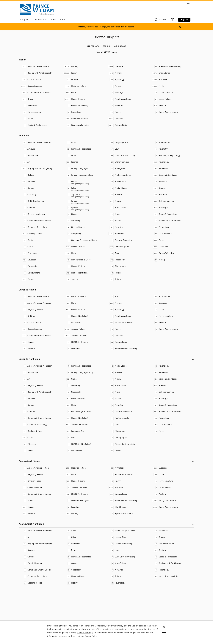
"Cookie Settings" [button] (85, 633)
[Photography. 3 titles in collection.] (128, 438)
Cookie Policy (91, 636)
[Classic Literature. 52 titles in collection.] (41, 488)
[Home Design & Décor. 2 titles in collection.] (128, 531)
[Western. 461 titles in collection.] (172, 106)
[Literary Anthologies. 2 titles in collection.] (85, 501)
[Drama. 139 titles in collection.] (41, 99)
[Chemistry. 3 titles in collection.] (41, 195)
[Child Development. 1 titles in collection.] (41, 201)
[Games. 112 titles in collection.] (85, 379)
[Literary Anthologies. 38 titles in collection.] (85, 125)
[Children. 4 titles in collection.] (41, 208)
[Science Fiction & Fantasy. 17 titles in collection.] (128, 349)
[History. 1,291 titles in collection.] (85, 253)
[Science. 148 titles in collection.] (172, 386)
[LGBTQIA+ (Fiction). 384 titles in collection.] (85, 119)
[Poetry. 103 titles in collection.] (128, 112)
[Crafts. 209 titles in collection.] (41, 438)
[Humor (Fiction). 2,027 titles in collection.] (85, 99)
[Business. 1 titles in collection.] (41, 550)
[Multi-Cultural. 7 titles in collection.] (128, 563)
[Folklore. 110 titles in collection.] (41, 514)
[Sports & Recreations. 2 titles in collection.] (172, 557)
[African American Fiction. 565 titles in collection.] (41, 67)
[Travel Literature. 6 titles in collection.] (172, 316)
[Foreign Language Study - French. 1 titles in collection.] (85, 182)
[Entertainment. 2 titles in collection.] (41, 106)
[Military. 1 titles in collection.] (128, 379)
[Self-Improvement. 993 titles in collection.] (172, 201)
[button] (160, 20)
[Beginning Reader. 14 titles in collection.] (41, 310)
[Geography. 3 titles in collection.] (85, 234)
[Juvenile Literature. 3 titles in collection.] (85, 488)
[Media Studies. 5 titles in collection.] (128, 366)
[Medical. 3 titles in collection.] (128, 373)
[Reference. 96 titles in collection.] (172, 169)
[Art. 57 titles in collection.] (41, 162)
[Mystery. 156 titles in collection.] (85, 514)
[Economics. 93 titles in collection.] (41, 253)
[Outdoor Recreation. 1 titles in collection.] (128, 240)
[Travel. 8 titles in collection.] (172, 431)
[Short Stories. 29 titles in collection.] (128, 507)
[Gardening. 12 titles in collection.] (85, 221)
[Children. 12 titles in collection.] (41, 412)
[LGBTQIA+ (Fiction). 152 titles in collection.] (85, 494)
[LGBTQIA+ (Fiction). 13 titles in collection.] (85, 342)
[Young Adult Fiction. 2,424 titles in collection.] (172, 501)
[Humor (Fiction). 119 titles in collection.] (85, 481)
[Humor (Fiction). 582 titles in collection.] (85, 310)
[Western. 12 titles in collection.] (172, 323)
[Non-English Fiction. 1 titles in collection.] (128, 316)
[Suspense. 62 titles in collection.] (172, 303)
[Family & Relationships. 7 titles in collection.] (85, 366)
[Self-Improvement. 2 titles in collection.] (172, 392)
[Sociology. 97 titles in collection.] (172, 399)
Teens (63, 20)
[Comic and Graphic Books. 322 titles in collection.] (41, 336)
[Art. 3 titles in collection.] (41, 537)
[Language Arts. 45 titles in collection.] (85, 431)
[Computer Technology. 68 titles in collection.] (41, 227)
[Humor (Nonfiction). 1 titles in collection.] (85, 106)
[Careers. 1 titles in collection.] (41, 557)
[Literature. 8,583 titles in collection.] (128, 67)
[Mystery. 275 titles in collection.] (128, 303)
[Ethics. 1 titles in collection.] (41, 451)
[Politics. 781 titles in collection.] (128, 279)
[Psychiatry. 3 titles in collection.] (172, 149)
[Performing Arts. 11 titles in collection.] (128, 418)
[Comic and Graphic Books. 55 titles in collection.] (41, 494)
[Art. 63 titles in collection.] (41, 379)
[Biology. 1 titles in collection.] (41, 175)
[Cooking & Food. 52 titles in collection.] (41, 431)
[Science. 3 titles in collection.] (172, 537)
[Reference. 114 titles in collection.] (172, 373)
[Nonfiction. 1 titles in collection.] (128, 106)
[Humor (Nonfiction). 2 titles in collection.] (128, 544)
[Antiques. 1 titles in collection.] (41, 149)
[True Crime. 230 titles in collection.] (172, 247)
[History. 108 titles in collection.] (85, 405)
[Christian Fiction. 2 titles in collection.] (41, 481)
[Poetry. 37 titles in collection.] (128, 329)
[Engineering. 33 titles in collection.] (41, 266)
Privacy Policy (116, 626)
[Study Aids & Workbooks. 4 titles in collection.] (172, 221)
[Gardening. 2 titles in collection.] (85, 386)
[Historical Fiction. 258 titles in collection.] (85, 468)
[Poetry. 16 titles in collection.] (128, 481)
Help (188, 4)
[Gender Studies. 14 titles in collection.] (85, 227)
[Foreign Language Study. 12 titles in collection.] (85, 175)
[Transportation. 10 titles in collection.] (172, 234)
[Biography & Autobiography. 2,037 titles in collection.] (41, 169)
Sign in (184, 20)
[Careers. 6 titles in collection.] (41, 405)
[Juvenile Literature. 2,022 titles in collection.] (85, 336)
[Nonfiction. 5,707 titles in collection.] (128, 234)
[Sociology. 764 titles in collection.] (172, 208)
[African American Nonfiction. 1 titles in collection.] (41, 303)
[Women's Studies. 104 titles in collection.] (172, 253)
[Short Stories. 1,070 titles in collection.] (172, 73)
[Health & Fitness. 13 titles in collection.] (85, 576)
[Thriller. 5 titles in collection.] (172, 310)
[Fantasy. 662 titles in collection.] (41, 342)
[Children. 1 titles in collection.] (41, 316)
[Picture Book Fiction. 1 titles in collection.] (128, 475)
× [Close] (164, 628)
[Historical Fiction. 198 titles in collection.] (85, 297)
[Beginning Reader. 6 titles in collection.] (41, 386)
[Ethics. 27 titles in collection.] (85, 143)
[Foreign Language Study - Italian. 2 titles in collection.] (85, 188)
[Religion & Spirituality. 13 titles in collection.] (172, 379)
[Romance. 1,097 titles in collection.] (128, 488)
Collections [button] (40, 20)
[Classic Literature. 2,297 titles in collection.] (41, 86)
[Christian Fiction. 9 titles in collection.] (41, 323)
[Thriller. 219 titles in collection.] (172, 475)
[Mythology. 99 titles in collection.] (128, 468)
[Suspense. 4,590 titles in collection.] (172, 80)
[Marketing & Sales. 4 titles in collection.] (128, 175)
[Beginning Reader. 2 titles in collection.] (41, 475)
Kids (54, 20)
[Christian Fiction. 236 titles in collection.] (41, 80)
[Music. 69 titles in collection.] (128, 214)
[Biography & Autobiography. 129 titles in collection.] (41, 392)
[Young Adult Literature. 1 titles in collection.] (172, 112)
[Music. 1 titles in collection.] (128, 297)
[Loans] (173, 20)
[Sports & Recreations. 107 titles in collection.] (172, 214)
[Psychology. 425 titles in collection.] (172, 162)
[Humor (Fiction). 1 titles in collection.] (85, 266)
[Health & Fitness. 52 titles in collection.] (85, 399)
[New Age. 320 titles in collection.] (128, 227)
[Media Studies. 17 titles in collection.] (128, 188)
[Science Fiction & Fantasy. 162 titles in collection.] (128, 501)
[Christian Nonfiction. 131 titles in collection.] (41, 214)
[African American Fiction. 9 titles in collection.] (41, 468)
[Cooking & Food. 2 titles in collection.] (41, 583)
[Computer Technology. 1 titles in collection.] (41, 576)
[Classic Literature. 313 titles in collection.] (41, 329)
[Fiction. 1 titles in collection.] (85, 156)
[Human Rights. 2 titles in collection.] (128, 537)
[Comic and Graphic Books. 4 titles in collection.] (41, 418)
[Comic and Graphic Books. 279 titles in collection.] (41, 93)
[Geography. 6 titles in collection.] (85, 570)
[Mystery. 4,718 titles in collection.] (128, 73)
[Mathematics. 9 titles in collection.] (85, 451)
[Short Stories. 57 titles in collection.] (172, 297)
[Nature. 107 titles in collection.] (128, 399)
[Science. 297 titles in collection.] (172, 188)
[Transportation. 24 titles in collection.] (172, 425)
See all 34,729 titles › (107, 52)
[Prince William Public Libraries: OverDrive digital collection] (37, 9)
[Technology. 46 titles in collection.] (172, 418)
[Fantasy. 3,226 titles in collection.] (85, 67)
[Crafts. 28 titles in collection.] (41, 240)
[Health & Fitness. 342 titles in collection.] (85, 247)
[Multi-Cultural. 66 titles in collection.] (128, 208)
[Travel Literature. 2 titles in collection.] (172, 93)
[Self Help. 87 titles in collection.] (172, 195)
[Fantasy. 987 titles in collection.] (41, 507)
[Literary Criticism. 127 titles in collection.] (128, 162)
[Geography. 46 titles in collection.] (85, 392)
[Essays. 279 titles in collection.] (41, 279)
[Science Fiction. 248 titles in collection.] (128, 494)
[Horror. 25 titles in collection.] (85, 303)
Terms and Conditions (95, 626)
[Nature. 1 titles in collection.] (128, 86)
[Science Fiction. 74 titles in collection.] (128, 342)
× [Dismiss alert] (180, 27)
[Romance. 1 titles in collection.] (128, 336)
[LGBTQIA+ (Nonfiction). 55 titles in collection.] (128, 156)
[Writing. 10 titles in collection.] (172, 260)
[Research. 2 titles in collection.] (172, 182)
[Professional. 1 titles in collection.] (172, 143)
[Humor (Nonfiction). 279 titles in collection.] (85, 273)
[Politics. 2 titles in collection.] (128, 576)
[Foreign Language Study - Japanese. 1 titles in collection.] (85, 195)
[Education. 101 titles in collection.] (41, 260)
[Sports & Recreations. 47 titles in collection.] (172, 405)
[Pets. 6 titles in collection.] (128, 425)
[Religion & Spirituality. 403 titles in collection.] (172, 175)
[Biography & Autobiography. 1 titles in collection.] (41, 73)
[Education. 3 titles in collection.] (85, 544)
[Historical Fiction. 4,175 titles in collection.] (85, 86)
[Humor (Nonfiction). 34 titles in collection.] (85, 418)
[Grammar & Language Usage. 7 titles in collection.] (85, 240)
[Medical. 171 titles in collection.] (128, 195)
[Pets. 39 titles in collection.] (128, 253)
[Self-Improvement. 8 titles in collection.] (172, 544)
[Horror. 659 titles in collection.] (85, 93)
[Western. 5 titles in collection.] (172, 494)
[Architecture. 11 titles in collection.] (41, 156)
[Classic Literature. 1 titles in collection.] (41, 563)
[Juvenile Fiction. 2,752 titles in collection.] (85, 329)
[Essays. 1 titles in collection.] (41, 119)
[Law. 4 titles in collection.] (128, 550)
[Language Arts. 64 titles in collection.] (128, 143)
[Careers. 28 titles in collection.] (41, 188)
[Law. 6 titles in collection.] (85, 438)
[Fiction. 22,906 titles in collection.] (85, 73)
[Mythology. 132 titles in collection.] (128, 310)
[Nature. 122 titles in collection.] (128, 221)
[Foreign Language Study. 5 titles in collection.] (85, 373)
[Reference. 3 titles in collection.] (172, 531)
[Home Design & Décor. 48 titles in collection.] (85, 260)
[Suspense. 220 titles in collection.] (172, 468)
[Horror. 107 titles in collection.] (85, 475)
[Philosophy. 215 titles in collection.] (128, 260)
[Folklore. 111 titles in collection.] (41, 349)
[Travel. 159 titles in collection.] (172, 240)
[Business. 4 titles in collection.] (41, 399)
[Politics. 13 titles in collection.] (128, 451)
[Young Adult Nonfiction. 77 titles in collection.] (172, 576)
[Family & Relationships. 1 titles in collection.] (41, 125)
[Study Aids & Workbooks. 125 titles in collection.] (172, 412)
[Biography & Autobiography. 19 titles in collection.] (41, 544)
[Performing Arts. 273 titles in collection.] (128, 247)
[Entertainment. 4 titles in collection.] (41, 273)
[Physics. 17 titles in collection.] (128, 273)
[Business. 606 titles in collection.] (41, 182)
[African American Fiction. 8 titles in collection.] (41, 297)
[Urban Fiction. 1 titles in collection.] (172, 488)
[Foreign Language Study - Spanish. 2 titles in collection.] (85, 208)
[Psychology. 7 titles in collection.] (128, 583)
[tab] (93, 46)
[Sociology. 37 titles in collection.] (172, 550)
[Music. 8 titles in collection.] (128, 392)
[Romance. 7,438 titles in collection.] (128, 119)
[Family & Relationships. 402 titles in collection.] (85, 149)
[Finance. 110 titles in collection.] (85, 162)
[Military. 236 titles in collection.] (128, 201)
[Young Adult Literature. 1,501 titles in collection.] (172, 507)
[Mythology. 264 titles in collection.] (128, 80)
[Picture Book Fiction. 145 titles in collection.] (128, 323)
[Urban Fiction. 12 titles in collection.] (172, 99)
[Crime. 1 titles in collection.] (41, 247)
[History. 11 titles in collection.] (85, 583)
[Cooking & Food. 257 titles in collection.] (41, 234)
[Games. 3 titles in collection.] (85, 563)
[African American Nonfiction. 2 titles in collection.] (41, 531)
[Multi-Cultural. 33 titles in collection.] (128, 386)
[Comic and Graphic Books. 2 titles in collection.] (41, 221)
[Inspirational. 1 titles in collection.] (85, 323)
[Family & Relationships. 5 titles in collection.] (85, 557)
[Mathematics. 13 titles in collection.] (128, 182)
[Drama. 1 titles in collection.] (41, 501)
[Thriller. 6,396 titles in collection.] (172, 86)
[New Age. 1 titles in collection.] (128, 93)
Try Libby (81, 27)
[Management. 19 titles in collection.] (128, 169)
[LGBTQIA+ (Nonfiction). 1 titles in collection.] (85, 444)
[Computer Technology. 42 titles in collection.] (41, 425)
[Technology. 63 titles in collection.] (172, 227)
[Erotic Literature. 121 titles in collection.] (41, 112)
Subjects (25, 20)
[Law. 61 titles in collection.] (128, 149)
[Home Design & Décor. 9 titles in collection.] (85, 412)
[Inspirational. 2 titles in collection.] (85, 112)
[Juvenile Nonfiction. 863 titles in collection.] (85, 425)
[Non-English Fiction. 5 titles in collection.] (128, 99)
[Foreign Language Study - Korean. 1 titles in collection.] (85, 201)
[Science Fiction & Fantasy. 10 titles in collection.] (172, 67)
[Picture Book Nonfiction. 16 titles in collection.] (128, 444)
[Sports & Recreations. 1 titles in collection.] (128, 514)
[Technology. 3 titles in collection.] (172, 570)
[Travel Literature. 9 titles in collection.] (172, 481)
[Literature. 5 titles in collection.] (85, 349)
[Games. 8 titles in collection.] (85, 214)
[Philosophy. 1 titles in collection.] (128, 431)
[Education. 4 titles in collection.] (41, 444)
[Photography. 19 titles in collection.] (128, 266)
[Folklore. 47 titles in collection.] (85, 80)
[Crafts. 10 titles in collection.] (85, 531)
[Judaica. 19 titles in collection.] (85, 279)
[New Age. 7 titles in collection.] (128, 405)
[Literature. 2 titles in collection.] (85, 507)
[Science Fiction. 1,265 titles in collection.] (128, 125)
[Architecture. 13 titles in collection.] (41, 373)
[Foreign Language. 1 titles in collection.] (85, 169)
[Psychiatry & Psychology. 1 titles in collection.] (172, 156)
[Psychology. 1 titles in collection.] (172, 366)
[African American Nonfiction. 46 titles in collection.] (41, 143)
